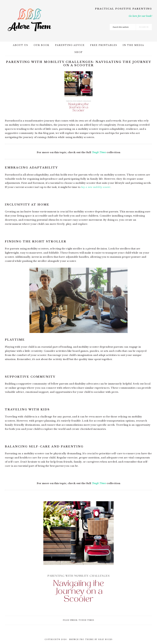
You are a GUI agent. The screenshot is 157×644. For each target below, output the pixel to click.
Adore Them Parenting (29, 20)
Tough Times (99, 152)
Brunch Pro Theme (81, 639)
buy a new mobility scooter (96, 187)
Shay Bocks (105, 639)
